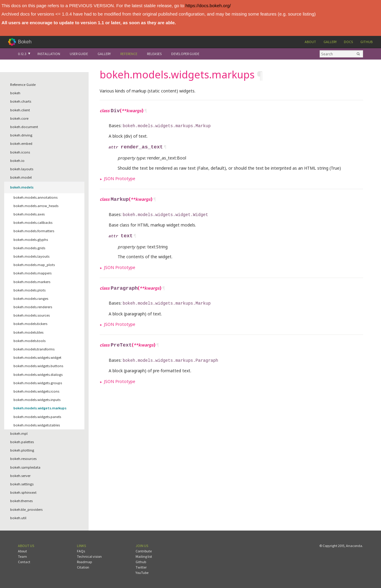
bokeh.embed (21, 143)
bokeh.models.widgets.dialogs (38, 374)
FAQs (81, 551)
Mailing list (144, 556)
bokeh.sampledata (25, 467)
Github (366, 42)
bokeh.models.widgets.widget (37, 357)
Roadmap (84, 562)
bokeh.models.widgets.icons (36, 391)
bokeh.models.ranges (31, 298)
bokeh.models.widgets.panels (37, 417)
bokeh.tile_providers (26, 509)
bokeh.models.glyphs (31, 240)
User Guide (79, 54)
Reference (129, 54)
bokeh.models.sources (32, 315)
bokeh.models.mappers (32, 273)
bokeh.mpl (19, 433)
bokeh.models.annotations (35, 197)
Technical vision (89, 556)
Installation (49, 54)
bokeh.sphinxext (23, 492)
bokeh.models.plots (29, 290)
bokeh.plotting (22, 450)
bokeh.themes (21, 501)
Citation (83, 567)
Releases (154, 54)
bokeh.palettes (22, 442)
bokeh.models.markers (32, 282)
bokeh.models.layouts (31, 256)
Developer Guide (185, 54)
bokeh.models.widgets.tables (37, 425)
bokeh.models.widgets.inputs (37, 400)
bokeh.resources (23, 459)
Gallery (330, 42)
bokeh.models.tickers (30, 324)
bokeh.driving (21, 135)
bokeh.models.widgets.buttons (38, 366)
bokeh (15, 93)
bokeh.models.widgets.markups (40, 408)
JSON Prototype (120, 177)
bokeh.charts (21, 101)
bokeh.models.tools (29, 341)
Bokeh (25, 42)
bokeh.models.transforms (34, 349)
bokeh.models (22, 187)
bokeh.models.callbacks (33, 222)
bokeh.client (20, 110)
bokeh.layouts (22, 169)
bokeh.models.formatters (34, 231)
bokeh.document (24, 127)
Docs (348, 42)
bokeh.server (20, 476)
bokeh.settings (22, 484)
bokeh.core (19, 118)
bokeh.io (17, 161)
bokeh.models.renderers (33, 307)
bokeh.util (18, 518)
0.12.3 (22, 54)
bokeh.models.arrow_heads (36, 206)
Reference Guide (23, 85)
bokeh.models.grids (29, 248)
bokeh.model (21, 177)
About (310, 42)
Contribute (144, 551)
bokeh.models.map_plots (34, 265)
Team (22, 556)
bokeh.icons (20, 152)
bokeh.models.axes (29, 214)
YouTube (142, 573)
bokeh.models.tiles (28, 332)
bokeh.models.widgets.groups (38, 383)
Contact (24, 562)
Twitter (141, 567)
